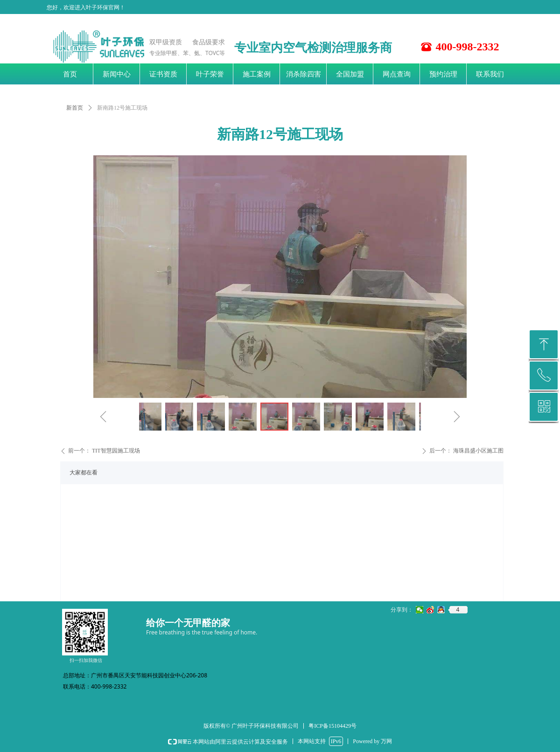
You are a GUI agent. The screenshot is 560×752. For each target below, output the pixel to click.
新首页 (75, 108)
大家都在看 (84, 473)
